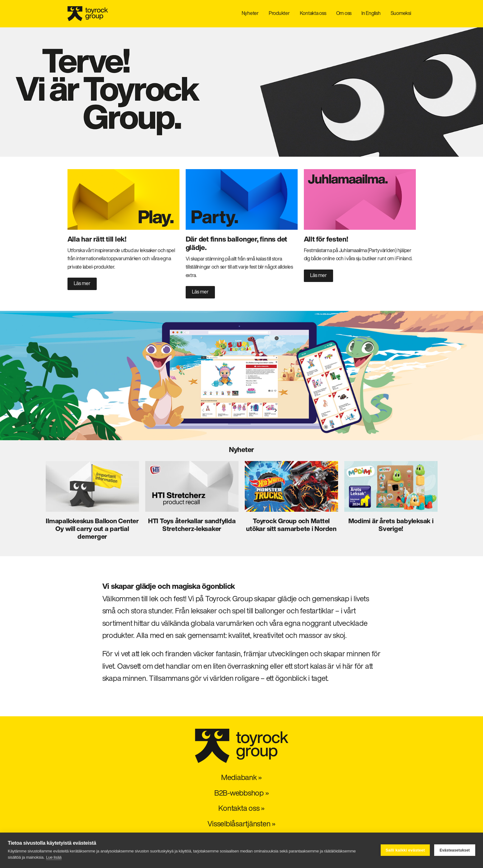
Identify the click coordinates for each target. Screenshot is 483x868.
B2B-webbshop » (242, 794)
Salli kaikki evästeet (405, 850)
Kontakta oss (313, 14)
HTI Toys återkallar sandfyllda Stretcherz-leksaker (192, 525)
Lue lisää (54, 857)
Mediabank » (241, 778)
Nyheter (250, 14)
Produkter (279, 14)
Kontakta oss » (241, 809)
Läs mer (82, 284)
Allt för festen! (326, 240)
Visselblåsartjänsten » (241, 824)
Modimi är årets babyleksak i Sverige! (391, 525)
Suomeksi (401, 14)
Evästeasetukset (455, 850)
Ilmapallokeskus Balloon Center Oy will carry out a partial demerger (92, 529)
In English (371, 14)
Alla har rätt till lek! (97, 240)
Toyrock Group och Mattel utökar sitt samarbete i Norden (291, 525)
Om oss (344, 14)
